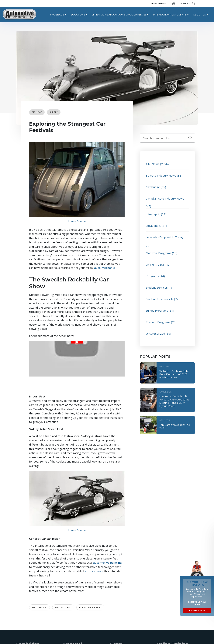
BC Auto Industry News (161, 175)
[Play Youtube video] (77, 342)
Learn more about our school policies (119, 15)
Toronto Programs (158, 322)
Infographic (153, 214)
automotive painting (107, 563)
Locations (78, 15)
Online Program (156, 264)
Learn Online (158, 3)
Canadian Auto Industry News (165, 198)
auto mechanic (104, 268)
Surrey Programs (157, 310)
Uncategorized (155, 334)
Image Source (77, 221)
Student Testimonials (160, 299)
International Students (170, 15)
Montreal (165, 366)
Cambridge (153, 187)
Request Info (197, 611)
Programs (57, 15)
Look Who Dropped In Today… (166, 237)
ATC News (37, 112)
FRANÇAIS (185, 3)
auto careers (94, 571)
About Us (200, 15)
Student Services (157, 287)
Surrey (54, 112)
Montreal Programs (159, 253)
